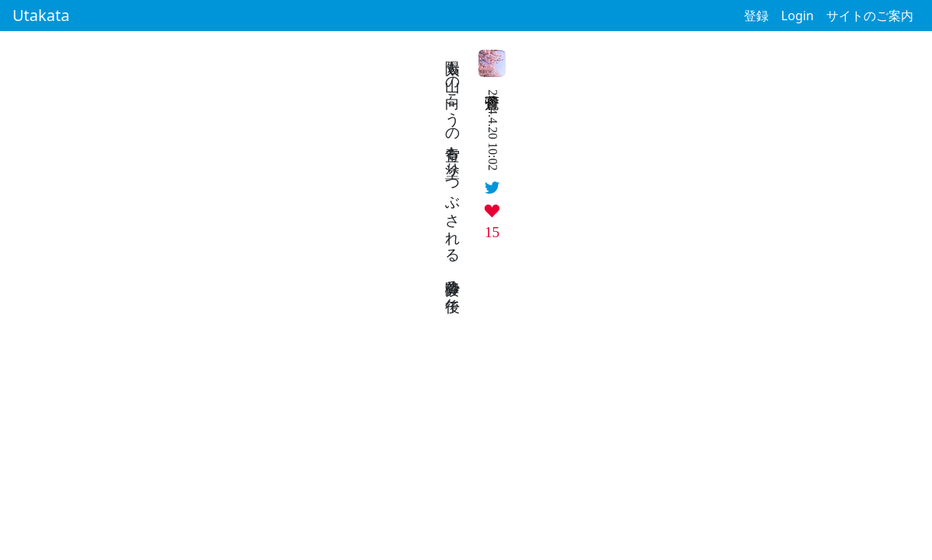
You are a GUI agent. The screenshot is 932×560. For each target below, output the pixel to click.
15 (492, 232)
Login (797, 16)
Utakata (41, 15)
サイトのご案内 (870, 16)
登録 (756, 16)
